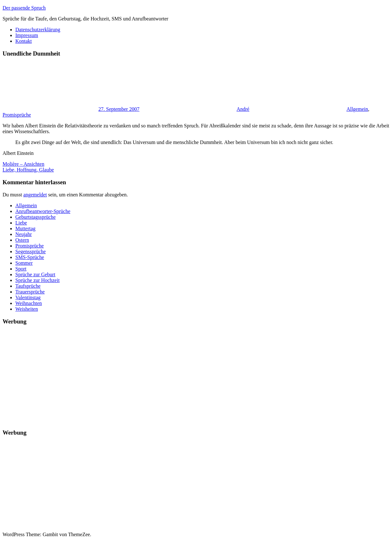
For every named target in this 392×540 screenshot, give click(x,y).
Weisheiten (27, 309)
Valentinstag (28, 297)
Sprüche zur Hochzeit (38, 280)
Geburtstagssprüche (35, 217)
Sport (21, 269)
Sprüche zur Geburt (35, 274)
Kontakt (24, 41)
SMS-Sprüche (30, 257)
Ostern (22, 240)
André (243, 109)
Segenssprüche (31, 251)
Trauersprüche (30, 292)
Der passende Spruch (24, 8)
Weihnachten (29, 303)
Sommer (24, 263)
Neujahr (24, 234)
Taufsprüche (28, 286)
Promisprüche (17, 115)
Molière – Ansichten (23, 164)
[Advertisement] (194, 376)
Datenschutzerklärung (38, 30)
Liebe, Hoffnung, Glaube (28, 170)
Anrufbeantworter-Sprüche (43, 211)
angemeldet (35, 195)
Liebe (21, 223)
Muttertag (25, 228)
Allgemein (357, 109)
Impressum (27, 35)
